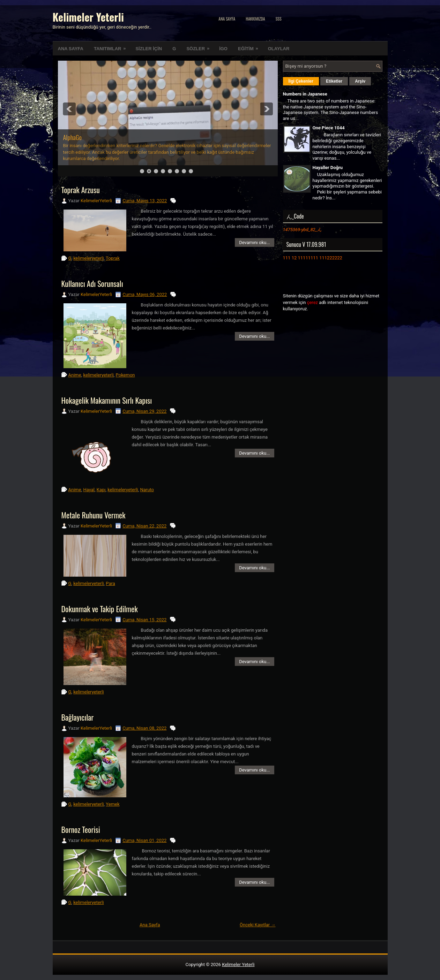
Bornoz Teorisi (81, 829)
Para (110, 583)
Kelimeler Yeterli (88, 17)
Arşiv (360, 81)
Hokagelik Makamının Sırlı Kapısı (107, 400)
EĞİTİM (250, 46)
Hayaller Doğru (328, 168)
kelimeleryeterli (88, 258)
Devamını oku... (254, 242)
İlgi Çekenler (301, 81)
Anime (75, 375)
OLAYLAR (279, 49)
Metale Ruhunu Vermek (94, 515)
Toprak (113, 258)
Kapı (101, 490)
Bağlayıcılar (78, 717)
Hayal (89, 490)
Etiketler (334, 81)
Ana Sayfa (227, 19)
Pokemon (125, 375)
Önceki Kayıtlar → (258, 925)
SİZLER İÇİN (149, 49)
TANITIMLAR (112, 46)
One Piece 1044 (329, 128)
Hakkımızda (255, 19)
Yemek (113, 804)
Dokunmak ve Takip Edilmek (100, 609)
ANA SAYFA (71, 49)
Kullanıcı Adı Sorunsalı (92, 283)
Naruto (147, 490)
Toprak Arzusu (81, 190)
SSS (279, 19)
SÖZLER (200, 46)
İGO (223, 49)
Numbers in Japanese (305, 94)
